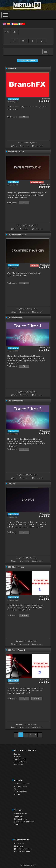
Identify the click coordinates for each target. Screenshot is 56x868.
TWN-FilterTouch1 (16, 152)
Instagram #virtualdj (23, 849)
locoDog (47, 99)
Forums (17, 794)
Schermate (18, 765)
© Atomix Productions (28, 865)
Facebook (19, 844)
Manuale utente (20, 787)
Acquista (18, 757)
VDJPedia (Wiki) (20, 792)
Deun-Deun (46, 184)
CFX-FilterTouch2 (16, 401)
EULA (16, 824)
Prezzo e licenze (20, 762)
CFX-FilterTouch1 (16, 318)
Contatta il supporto (22, 784)
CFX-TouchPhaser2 (16, 650)
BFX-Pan (12, 484)
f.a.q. (16, 789)
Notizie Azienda (20, 814)
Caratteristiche (20, 759)
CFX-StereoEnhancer (17, 235)
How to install (38, 146)
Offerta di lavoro (21, 819)
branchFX (12, 69)
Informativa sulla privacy (24, 822)
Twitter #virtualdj (22, 851)
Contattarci (19, 816)
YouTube (19, 846)
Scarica (17, 754)
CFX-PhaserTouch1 (16, 567)
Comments (25, 146)
